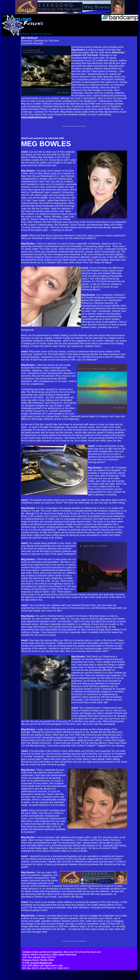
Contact (103, 970)
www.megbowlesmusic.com (37, 117)
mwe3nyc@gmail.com (41, 958)
